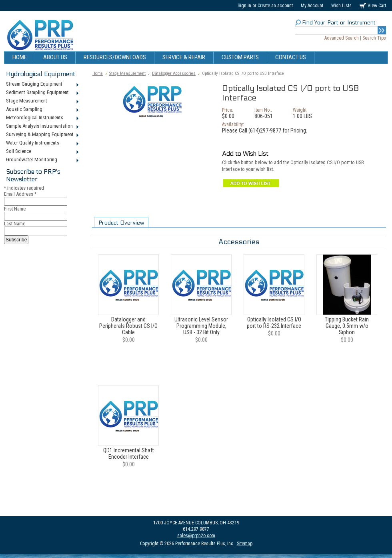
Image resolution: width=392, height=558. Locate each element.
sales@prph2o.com (196, 536)
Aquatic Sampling (42, 110)
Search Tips (374, 38)
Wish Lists (341, 6)
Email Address (20, 194)
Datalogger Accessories (174, 73)
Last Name (15, 224)
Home (98, 73)
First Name (15, 209)
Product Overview (121, 223)
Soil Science (42, 152)
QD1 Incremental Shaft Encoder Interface (129, 454)
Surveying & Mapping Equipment (42, 135)
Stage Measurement (42, 101)
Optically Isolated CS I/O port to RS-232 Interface (274, 323)
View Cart (377, 6)
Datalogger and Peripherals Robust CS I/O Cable (128, 326)
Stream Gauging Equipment (42, 84)
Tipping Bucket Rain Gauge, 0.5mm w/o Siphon (347, 326)
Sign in (244, 6)
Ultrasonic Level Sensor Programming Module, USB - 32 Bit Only (201, 326)
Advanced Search (342, 38)
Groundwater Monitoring (42, 160)
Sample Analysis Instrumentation (42, 126)
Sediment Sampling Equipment (42, 93)
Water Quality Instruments (42, 143)
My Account (312, 6)
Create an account (275, 6)
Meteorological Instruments (42, 118)
